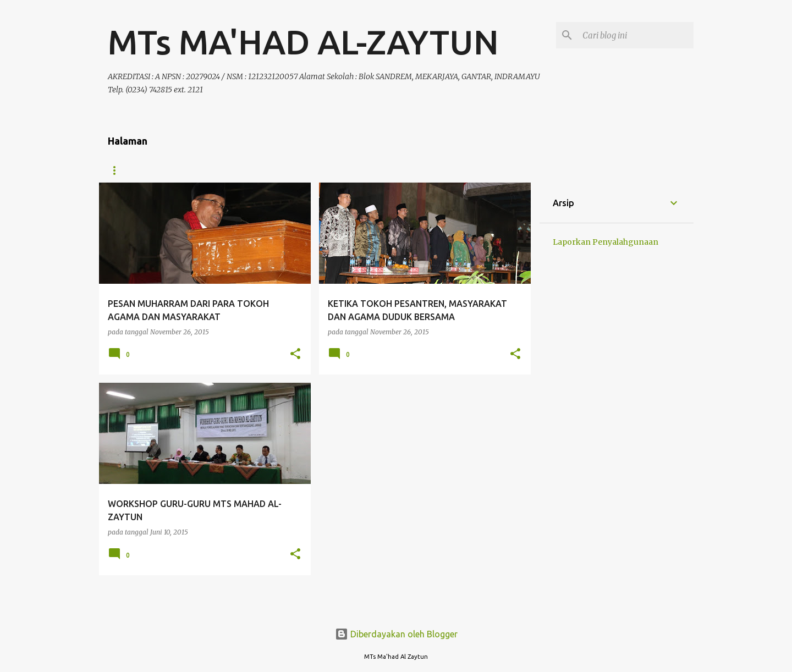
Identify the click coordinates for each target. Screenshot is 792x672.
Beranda (124, 170)
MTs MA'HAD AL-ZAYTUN (303, 42)
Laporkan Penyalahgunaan (606, 242)
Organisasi (186, 170)
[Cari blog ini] (636, 35)
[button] (295, 354)
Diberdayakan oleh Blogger (396, 634)
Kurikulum (251, 170)
